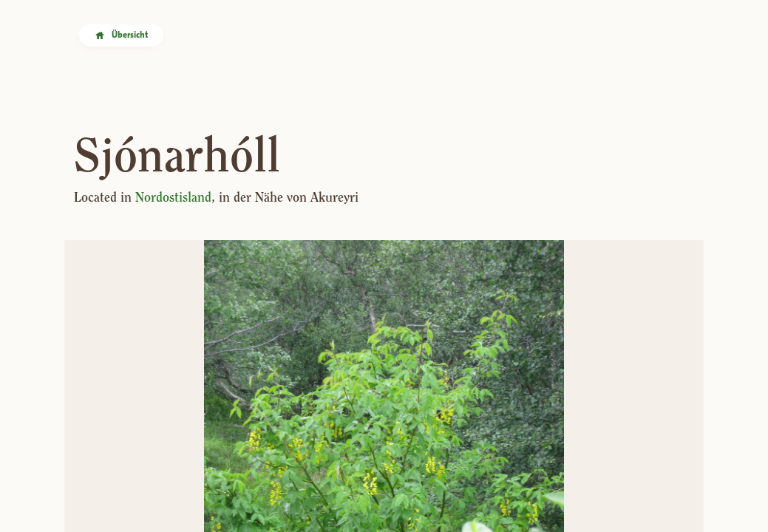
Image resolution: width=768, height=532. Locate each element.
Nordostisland (173, 197)
